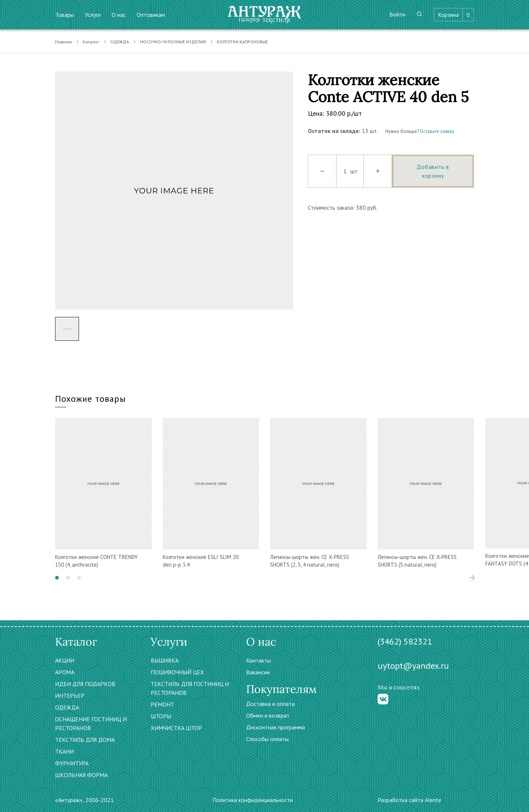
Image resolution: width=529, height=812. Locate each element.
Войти (397, 14)
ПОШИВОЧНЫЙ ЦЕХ (177, 672)
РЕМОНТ (162, 704)
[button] (57, 578)
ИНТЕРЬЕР (70, 696)
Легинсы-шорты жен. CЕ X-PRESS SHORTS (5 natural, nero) (417, 561)
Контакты (258, 660)
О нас (119, 15)
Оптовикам (151, 15)
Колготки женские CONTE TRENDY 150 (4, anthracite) (96, 561)
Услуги (93, 15)
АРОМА (65, 672)
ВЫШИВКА (165, 660)
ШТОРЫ (161, 716)
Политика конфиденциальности (253, 800)
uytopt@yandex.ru (413, 666)
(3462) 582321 (405, 641)
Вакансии (258, 672)
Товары (64, 15)
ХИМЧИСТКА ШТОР (176, 728)
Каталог (91, 42)
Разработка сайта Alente (409, 800)
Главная (63, 42)
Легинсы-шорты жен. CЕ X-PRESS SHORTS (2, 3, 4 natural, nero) (310, 561)
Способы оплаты (267, 739)
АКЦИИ (65, 660)
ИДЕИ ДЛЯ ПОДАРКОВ (85, 684)
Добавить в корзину (433, 171)
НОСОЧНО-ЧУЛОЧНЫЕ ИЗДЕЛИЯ (173, 42)
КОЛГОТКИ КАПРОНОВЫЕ (242, 42)
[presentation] (472, 578)
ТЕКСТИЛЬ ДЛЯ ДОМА (85, 740)
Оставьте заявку (437, 131)
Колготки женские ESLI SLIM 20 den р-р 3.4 (201, 561)
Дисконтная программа (276, 727)
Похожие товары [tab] (91, 399)
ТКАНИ (64, 751)
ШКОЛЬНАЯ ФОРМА (81, 775)
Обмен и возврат (268, 715)
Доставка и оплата (270, 704)
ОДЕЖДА (120, 42)
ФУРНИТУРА (72, 763)
